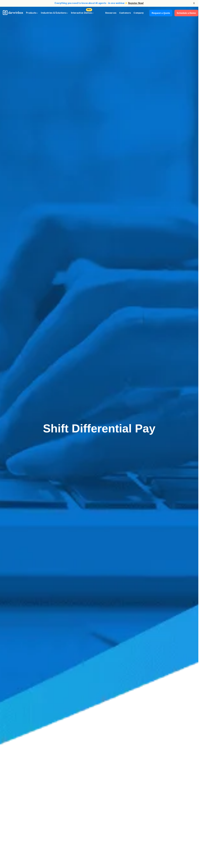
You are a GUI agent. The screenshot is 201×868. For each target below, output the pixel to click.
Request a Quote (161, 13)
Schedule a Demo (186, 13)
